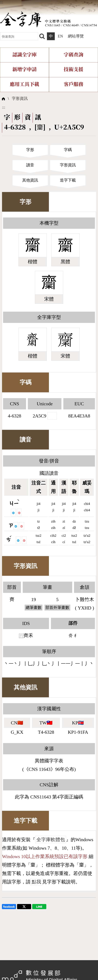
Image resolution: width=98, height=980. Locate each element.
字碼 (68, 150)
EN (60, 36)
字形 (30, 150)
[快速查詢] (19, 36)
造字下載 (68, 180)
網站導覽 (76, 36)
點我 (36, 882)
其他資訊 (30, 180)
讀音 (30, 165)
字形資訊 (20, 99)
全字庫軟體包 (51, 840)
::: (2, 2)
